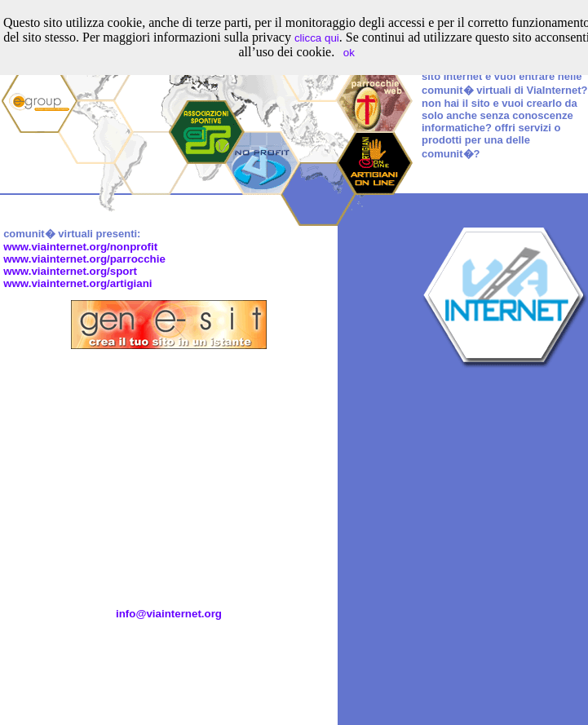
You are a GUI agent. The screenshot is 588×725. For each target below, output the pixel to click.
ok (349, 53)
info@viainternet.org (169, 614)
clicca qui (317, 38)
